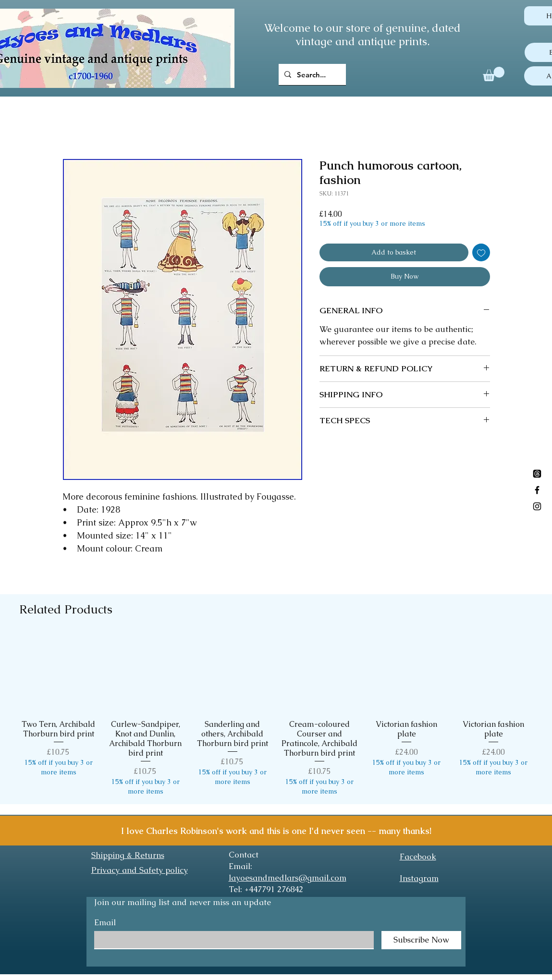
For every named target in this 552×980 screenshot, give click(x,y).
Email (105, 923)
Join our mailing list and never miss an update (183, 902)
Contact (244, 855)
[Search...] (311, 74)
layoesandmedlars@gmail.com (288, 878)
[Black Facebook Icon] (537, 490)
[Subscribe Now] (421, 940)
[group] (276, 715)
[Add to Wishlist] (481, 252)
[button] (494, 74)
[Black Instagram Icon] (537, 506)
